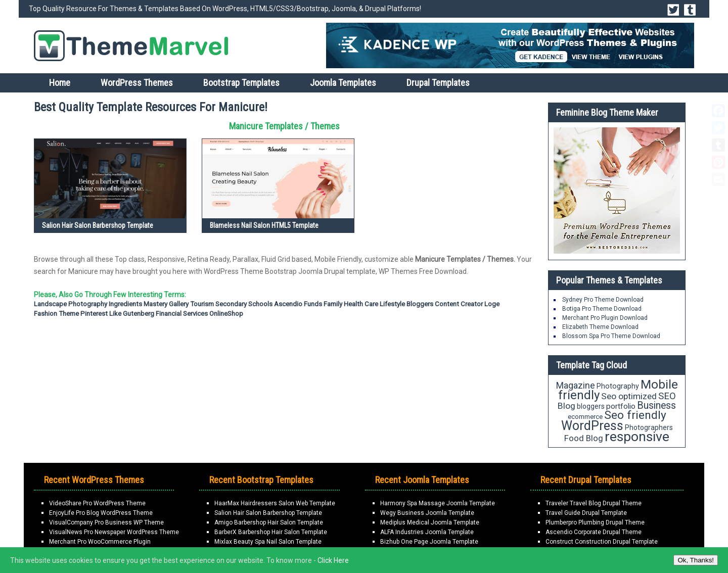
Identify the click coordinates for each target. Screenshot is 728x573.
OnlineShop (226, 314)
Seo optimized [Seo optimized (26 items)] (629, 396)
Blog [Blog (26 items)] (566, 406)
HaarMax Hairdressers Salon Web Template (275, 503)
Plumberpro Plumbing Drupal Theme (595, 522)
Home (60, 83)
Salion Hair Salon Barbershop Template (98, 225)
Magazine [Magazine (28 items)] (576, 385)
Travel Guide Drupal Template (586, 513)
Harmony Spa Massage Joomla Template (438, 503)
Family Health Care (351, 304)
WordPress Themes (137, 83)
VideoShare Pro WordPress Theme (97, 503)
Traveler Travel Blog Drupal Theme (594, 503)
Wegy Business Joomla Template (427, 513)
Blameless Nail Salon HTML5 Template (264, 225)
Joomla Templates (343, 83)
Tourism (202, 304)
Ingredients (125, 304)
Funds (313, 304)
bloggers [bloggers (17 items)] (591, 406)
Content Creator (459, 304)
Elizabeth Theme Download (600, 327)
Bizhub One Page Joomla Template (429, 542)
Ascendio (288, 304)
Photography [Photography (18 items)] (618, 386)
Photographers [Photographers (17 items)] (649, 427)
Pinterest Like (101, 314)
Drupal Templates (438, 83)
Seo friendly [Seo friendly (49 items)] (635, 415)
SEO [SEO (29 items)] (667, 396)
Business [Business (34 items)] (656, 405)
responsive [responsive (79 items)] (637, 437)
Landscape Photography (71, 304)
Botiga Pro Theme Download (602, 309)
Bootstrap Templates (241, 83)
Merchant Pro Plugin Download (605, 318)
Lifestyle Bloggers (406, 304)
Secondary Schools (244, 304)
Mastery (155, 304)
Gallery (179, 304)
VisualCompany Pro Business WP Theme (106, 522)
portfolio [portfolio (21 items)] (621, 406)
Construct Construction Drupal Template (602, 542)
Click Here (333, 560)
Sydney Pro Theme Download (603, 300)
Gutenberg (139, 314)
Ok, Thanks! (696, 560)
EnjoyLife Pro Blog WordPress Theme (101, 513)
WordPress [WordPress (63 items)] (592, 426)
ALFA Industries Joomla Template (427, 532)
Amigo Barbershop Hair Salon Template (269, 522)
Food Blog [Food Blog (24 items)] (584, 438)
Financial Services (182, 314)
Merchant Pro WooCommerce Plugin (100, 542)
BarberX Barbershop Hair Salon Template (271, 532)
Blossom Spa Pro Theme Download (611, 336)
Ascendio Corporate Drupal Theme (594, 532)
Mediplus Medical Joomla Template (430, 522)
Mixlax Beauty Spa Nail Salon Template (268, 542)
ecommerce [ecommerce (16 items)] (585, 417)
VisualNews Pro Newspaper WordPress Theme (114, 532)
